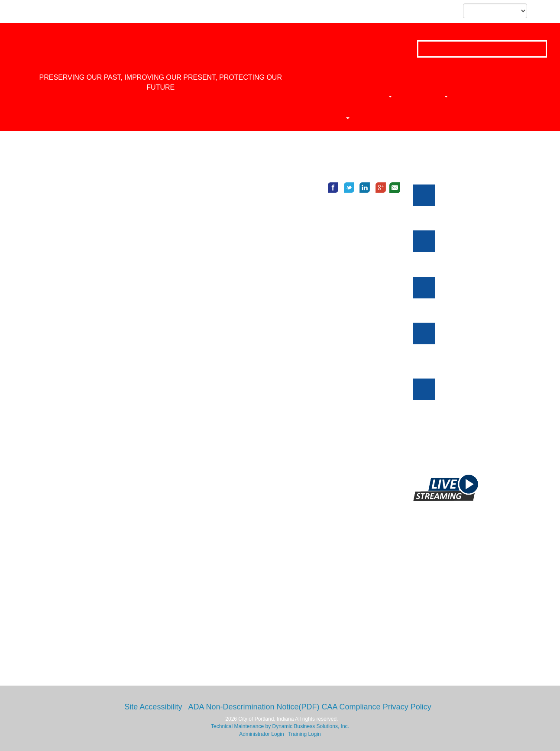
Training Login (304, 734)
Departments (362, 96)
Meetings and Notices (456, 161)
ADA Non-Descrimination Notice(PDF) (254, 707)
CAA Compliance (351, 707)
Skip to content (44, 12)
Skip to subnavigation (92, 12)
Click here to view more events (482, 449)
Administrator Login (261, 734)
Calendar (314, 118)
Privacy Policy (407, 707)
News (419, 96)
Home (305, 96)
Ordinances (473, 96)
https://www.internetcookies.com (83, 492)
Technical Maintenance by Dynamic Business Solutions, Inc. (280, 726)
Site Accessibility (153, 707)
